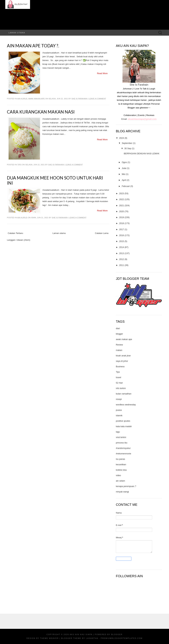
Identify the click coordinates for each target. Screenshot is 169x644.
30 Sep (128, 148)
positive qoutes (123, 421)
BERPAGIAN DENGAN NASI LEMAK (142, 153)
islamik (119, 415)
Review (119, 345)
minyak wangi (122, 492)
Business (120, 366)
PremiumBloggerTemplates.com (122, 638)
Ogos (124, 162)
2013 (122, 253)
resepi (119, 399)
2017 (122, 229)
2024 (122, 138)
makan (119, 350)
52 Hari (119, 383)
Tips (19, 165)
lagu (118, 432)
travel (118, 377)
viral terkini (121, 437)
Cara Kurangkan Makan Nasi (41, 112)
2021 (122, 205)
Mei (124, 174)
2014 (122, 247)
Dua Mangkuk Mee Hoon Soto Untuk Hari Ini (55, 180)
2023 (122, 193)
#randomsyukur (123, 448)
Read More (102, 73)
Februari (126, 186)
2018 (122, 223)
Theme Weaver (49, 638)
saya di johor (122, 361)
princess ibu (122, 443)
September (127, 143)
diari (118, 328)
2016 (122, 235)
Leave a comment (97, 99)
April (124, 180)
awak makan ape (36, 99)
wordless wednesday (126, 405)
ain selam (120, 481)
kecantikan (121, 464)
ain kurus (22, 99)
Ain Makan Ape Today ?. (33, 46)
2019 (122, 217)
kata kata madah (124, 426)
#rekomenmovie (124, 454)
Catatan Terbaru (15, 233)
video (118, 475)
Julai (124, 168)
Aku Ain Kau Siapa (81, 634)
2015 (122, 241)
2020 (122, 211)
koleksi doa (121, 470)
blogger (119, 334)
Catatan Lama (102, 233)
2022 (122, 199)
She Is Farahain (79, 99)
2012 (122, 259)
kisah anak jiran (123, 356)
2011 (122, 265)
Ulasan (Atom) (23, 240)
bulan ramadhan (124, 394)
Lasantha (92, 638)
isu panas (120, 459)
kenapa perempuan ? (126, 486)
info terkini (121, 388)
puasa (119, 410)
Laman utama (17, 33)
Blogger (117, 634)
